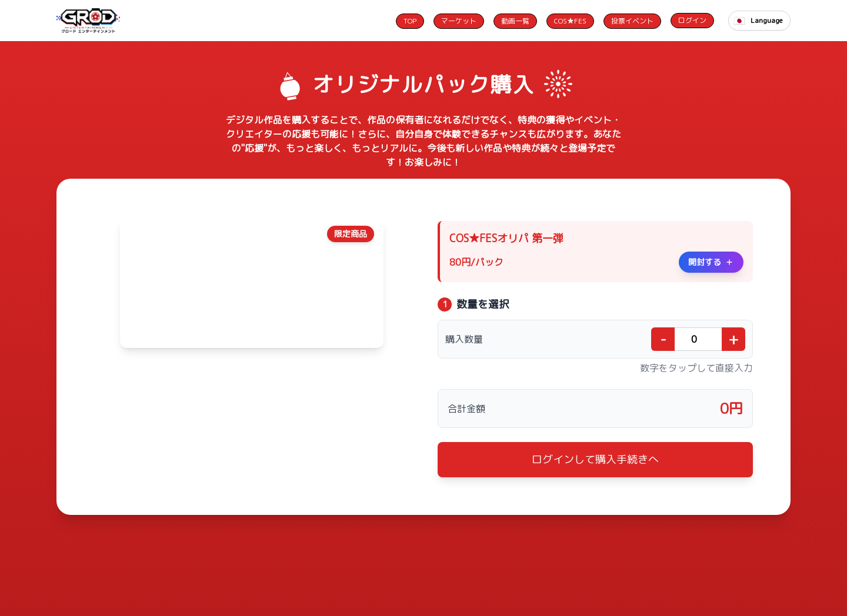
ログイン (692, 20)
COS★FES (570, 21)
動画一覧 (515, 21)
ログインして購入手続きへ (595, 459)
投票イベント (632, 21)
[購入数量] (698, 339)
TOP (410, 21)
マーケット (459, 21)
